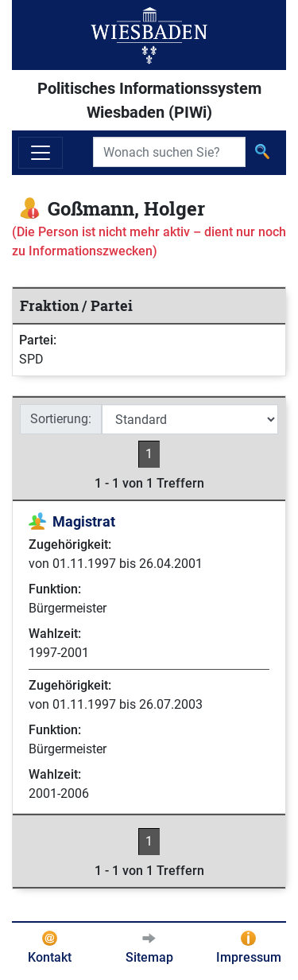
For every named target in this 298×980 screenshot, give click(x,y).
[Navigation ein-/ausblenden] (41, 153)
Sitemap (149, 957)
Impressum (249, 957)
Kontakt (50, 957)
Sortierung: (61, 419)
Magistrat (84, 521)
